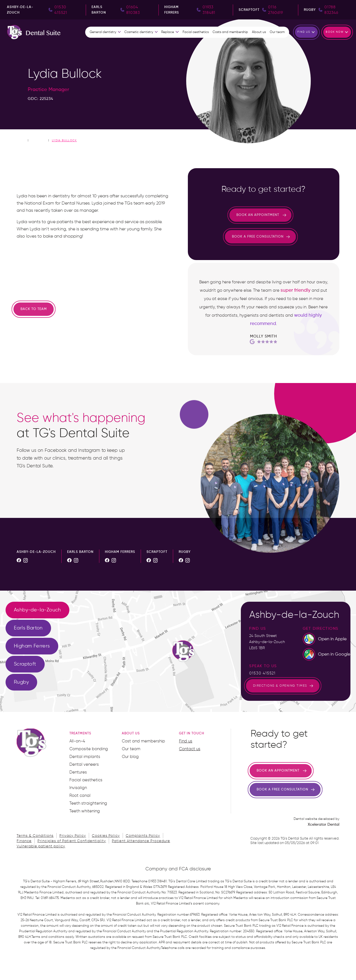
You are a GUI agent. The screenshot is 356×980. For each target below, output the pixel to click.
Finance (24, 841)
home (21, 140)
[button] (105, 32)
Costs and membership (230, 32)
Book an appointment (235, 215)
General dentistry (103, 32)
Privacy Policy (73, 836)
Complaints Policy (143, 836)
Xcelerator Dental (324, 825)
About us (259, 32)
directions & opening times (257, 686)
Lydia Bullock (64, 140)
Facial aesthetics (196, 32)
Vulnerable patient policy (41, 846)
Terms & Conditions (35, 836)
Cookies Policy (106, 836)
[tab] (37, 610)
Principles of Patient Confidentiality (72, 841)
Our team (277, 32)
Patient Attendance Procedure (141, 841)
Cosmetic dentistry (139, 32)
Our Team (38, 140)
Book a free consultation (235, 237)
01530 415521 (262, 673)
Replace (168, 32)
